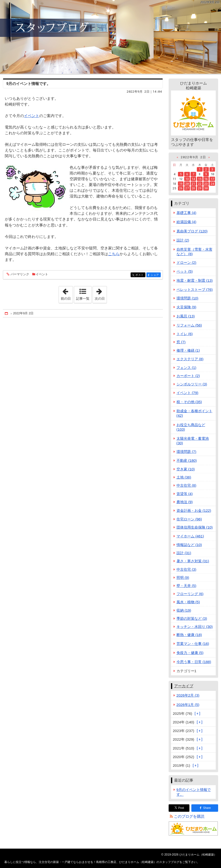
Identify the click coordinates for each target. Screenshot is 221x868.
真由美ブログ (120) (192, 231)
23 (206, 184)
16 (206, 179)
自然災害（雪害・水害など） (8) (194, 252)
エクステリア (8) (190, 359)
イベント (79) (188, 393)
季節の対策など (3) (192, 618)
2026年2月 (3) (188, 695)
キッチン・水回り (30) (195, 627)
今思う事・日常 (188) (194, 662)
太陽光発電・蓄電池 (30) (193, 441)
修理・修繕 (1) (188, 350)
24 (212, 184)
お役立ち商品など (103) (191, 427)
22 (200, 184)
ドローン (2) (186, 262)
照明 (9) (183, 578)
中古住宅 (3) (186, 569)
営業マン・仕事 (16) (193, 644)
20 (187, 184)
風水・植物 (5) (188, 602)
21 (193, 184)
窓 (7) (181, 342)
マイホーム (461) (190, 536)
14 (193, 179)
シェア (155, 275)
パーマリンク (19, 274)
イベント (32, 116)
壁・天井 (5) (186, 586)
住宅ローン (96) (189, 519)
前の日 (67, 293)
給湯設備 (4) (186, 222)
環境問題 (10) (188, 298)
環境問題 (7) (186, 452)
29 (200, 188)
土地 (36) (184, 477)
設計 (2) (183, 240)
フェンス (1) (186, 368)
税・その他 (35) (189, 402)
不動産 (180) (187, 460)
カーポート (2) (188, 376)
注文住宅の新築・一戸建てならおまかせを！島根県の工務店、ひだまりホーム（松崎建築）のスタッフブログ (110, 37)
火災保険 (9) (186, 307)
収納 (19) (184, 610)
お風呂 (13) (186, 316)
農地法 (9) (185, 502)
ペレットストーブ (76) (195, 290)
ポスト (140, 275)
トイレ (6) (185, 334)
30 (206, 188)
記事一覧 (83, 299)
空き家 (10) (186, 469)
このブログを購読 (189, 816)
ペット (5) (185, 271)
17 (212, 179)
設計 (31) (184, 553)
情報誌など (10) (189, 545)
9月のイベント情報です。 (29, 84)
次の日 (101, 293)
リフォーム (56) (189, 325)
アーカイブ (184, 686)
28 (193, 188)
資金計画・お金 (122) (194, 510)
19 (181, 184)
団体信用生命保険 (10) (195, 527)
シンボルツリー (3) (192, 384)
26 (181, 188)
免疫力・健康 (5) (190, 653)
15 (200, 179)
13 (187, 179)
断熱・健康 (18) (189, 635)
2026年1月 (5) (188, 705)
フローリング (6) (190, 594)
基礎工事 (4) (186, 213)
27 (187, 188)
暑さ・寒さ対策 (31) (193, 561)
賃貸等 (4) (185, 494)
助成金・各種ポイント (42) (194, 413)
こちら (114, 254)
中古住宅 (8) (186, 485)
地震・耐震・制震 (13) (195, 280)
